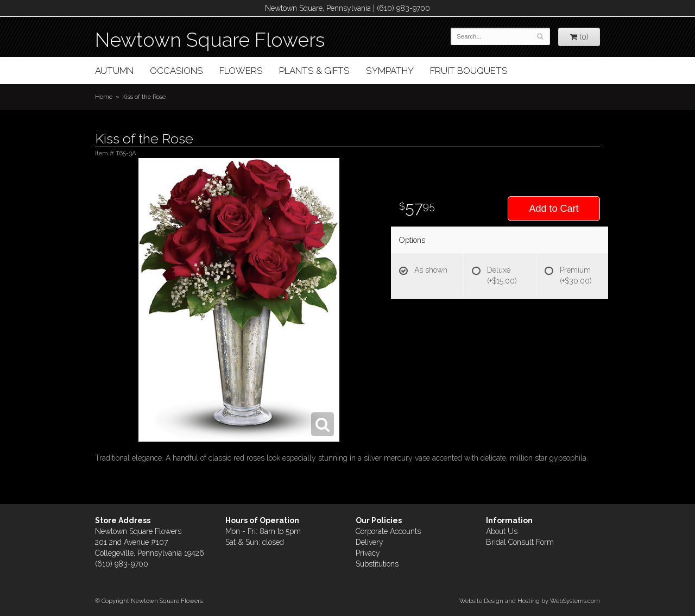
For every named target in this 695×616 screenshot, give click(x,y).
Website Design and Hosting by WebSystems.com (530, 601)
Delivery (369, 542)
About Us (502, 531)
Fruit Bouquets (469, 71)
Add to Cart (554, 209)
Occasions (176, 71)
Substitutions (377, 564)
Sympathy (390, 71)
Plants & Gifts (314, 71)
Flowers (241, 71)
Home (104, 97)
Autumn (114, 71)
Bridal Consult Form (520, 542)
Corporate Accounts (388, 531)
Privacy (368, 553)
